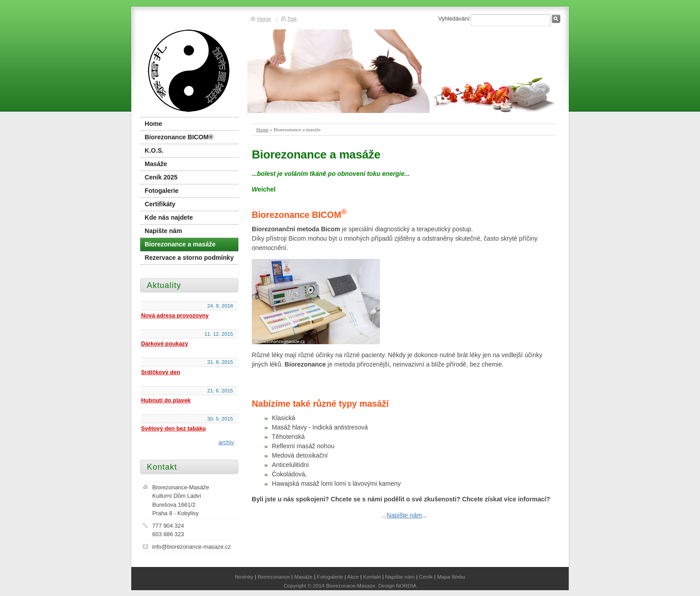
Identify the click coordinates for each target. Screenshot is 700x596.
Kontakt (372, 577)
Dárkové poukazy (165, 344)
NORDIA (406, 586)
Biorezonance (274, 577)
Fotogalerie (162, 191)
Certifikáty (160, 204)
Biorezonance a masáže (180, 244)
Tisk (292, 19)
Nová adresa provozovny (175, 315)
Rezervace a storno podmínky (189, 258)
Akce (353, 577)
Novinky (244, 577)
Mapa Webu (451, 577)
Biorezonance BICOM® (179, 137)
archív (226, 442)
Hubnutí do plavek (166, 400)
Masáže (156, 164)
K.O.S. (154, 150)
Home (262, 129)
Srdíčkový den (160, 372)
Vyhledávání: (454, 19)
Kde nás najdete (169, 217)
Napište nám (404, 515)
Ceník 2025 (161, 177)
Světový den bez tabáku (173, 428)
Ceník (426, 577)
